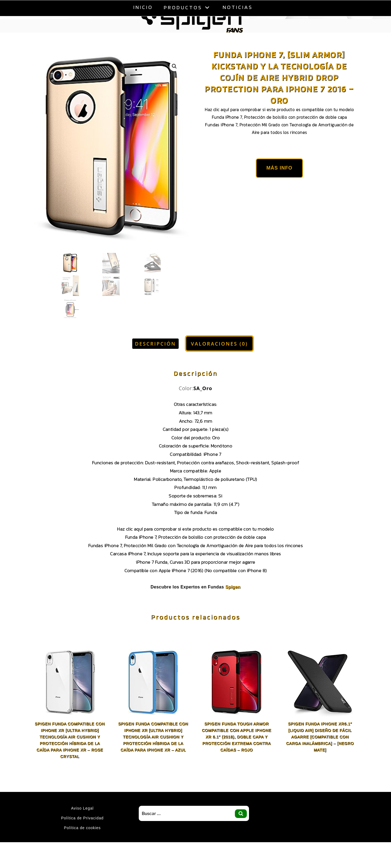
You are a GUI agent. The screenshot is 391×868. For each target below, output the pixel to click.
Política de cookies (82, 828)
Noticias (238, 7)
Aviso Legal (82, 808)
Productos (188, 7)
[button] (174, 66)
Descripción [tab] (155, 344)
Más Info (279, 168)
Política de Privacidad (82, 818)
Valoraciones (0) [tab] (219, 344)
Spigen (233, 587)
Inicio (143, 7)
